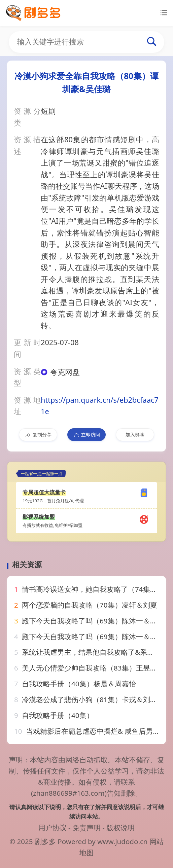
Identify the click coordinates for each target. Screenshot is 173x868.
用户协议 (53, 828)
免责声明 (86, 828)
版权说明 (120, 828)
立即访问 (87, 435)
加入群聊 (135, 435)
